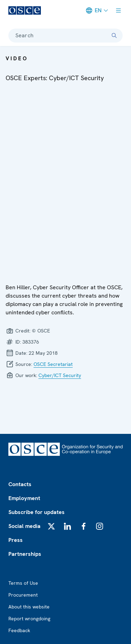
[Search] (114, 36)
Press (16, 540)
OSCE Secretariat (53, 364)
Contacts (20, 484)
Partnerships (25, 554)
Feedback (19, 630)
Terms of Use (23, 583)
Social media (24, 526)
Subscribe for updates (37, 512)
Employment (24, 498)
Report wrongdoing (29, 619)
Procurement (23, 595)
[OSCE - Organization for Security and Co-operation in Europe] (25, 10)
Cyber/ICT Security (60, 375)
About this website (29, 607)
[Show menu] (118, 10)
